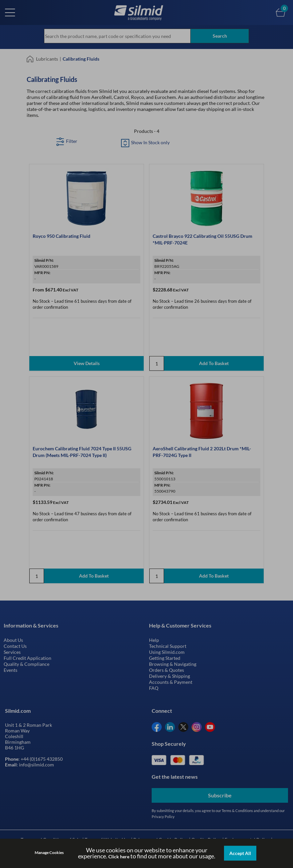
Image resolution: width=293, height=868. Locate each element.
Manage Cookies (49, 853)
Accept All (240, 853)
